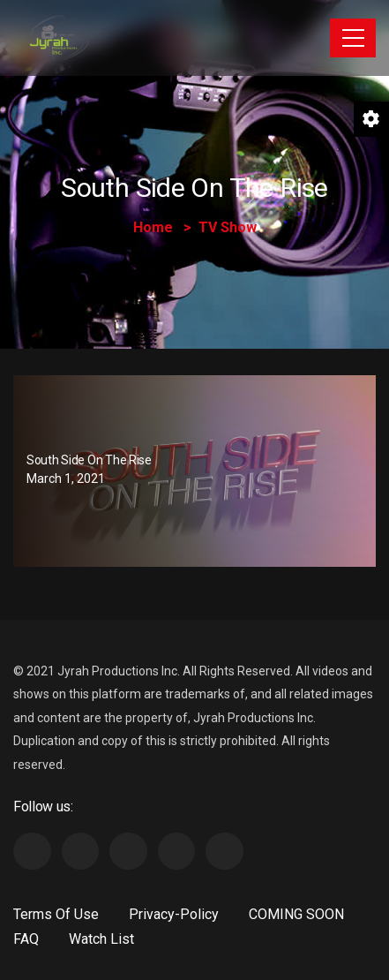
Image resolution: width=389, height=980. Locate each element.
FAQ (26, 939)
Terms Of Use (56, 914)
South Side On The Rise (89, 460)
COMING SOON (296, 914)
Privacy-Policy (174, 914)
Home (153, 227)
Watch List (101, 939)
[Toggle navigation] (353, 38)
